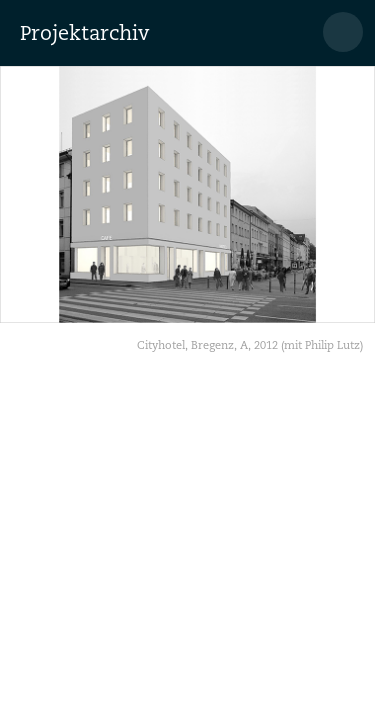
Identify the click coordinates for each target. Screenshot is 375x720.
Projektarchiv (84, 33)
